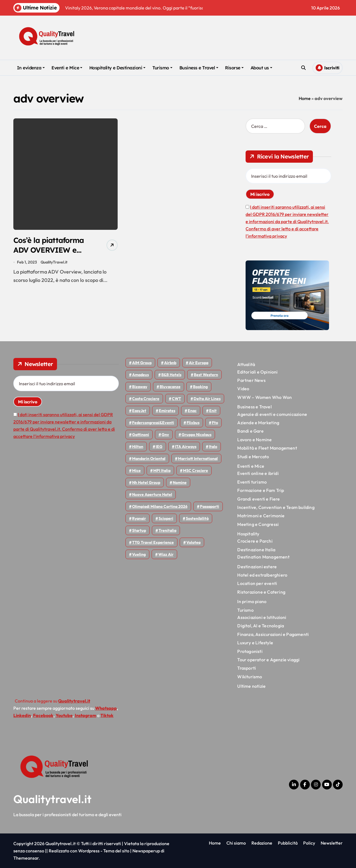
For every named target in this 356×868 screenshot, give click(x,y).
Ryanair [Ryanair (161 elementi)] (139, 518)
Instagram (86, 715)
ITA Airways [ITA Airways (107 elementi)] (186, 447)
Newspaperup (146, 851)
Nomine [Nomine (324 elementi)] (180, 482)
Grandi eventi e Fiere (259, 499)
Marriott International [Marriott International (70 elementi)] (198, 459)
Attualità (246, 364)
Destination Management (263, 557)
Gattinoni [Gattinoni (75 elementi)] (141, 435)
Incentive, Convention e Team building (276, 507)
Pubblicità (288, 843)
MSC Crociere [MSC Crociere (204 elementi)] (196, 470)
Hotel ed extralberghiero (262, 575)
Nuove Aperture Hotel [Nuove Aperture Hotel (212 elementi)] (152, 494)
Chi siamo (236, 843)
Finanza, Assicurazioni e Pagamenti (273, 634)
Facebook (43, 715)
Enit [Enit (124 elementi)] (213, 411)
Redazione (262, 843)
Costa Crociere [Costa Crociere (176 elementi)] (146, 399)
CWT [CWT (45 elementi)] (176, 399)
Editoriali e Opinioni (257, 372)
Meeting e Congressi (258, 524)
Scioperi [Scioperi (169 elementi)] (166, 518)
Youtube (64, 715)
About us (261, 68)
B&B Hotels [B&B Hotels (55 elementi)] (171, 375)
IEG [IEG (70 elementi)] (159, 447)
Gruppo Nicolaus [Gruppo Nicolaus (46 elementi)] (196, 435)
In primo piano (252, 601)
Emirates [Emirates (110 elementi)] (167, 411)
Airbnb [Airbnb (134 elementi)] (170, 363)
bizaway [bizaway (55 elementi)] (140, 387)
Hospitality (248, 534)
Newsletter (332, 843)
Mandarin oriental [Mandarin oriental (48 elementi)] (149, 459)
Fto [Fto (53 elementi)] (215, 423)
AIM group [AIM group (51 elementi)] (142, 363)
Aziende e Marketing (258, 423)
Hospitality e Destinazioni (118, 68)
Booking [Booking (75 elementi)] (200, 387)
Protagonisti (250, 651)
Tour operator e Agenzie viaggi (268, 660)
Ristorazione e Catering (261, 592)
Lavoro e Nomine (254, 440)
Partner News (251, 380)
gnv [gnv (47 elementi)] (165, 435)
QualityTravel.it (54, 262)
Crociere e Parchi (255, 541)
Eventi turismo (252, 482)
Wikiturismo (250, 677)
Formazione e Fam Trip (261, 490)
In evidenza (31, 68)
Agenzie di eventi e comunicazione (272, 414)
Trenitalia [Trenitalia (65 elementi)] (167, 530)
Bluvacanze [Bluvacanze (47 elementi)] (170, 387)
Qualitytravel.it (52, 799)
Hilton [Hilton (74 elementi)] (138, 447)
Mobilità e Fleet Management (267, 448)
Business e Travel (199, 68)
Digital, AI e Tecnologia (261, 626)
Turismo (162, 68)
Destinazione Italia (256, 550)
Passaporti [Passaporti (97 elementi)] (210, 506)
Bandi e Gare (250, 431)
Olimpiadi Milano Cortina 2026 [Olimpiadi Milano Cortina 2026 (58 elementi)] (160, 506)
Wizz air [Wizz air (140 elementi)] (166, 554)
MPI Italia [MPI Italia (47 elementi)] (162, 470)
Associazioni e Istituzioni (262, 617)
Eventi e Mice (67, 68)
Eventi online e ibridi (258, 473)
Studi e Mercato (253, 457)
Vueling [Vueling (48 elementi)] (139, 554)
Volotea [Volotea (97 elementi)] (193, 542)
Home (305, 98)
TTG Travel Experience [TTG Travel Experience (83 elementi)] (153, 542)
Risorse (234, 68)
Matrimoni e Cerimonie (261, 516)
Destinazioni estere (257, 567)
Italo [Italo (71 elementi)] (213, 447)
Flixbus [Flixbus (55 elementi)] (193, 423)
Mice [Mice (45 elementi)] (136, 470)
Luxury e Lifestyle (255, 643)
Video (243, 389)
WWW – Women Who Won (264, 397)
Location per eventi (257, 583)
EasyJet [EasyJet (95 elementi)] (139, 411)
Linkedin (22, 715)
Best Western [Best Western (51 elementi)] (206, 375)
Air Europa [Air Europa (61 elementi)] (199, 363)
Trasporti (247, 668)
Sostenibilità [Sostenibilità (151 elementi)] (197, 518)
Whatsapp (106, 708)
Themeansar (26, 858)
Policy (309, 843)
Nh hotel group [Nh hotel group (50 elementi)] (146, 482)
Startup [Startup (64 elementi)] (139, 530)
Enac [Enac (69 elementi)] (192, 411)
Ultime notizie (251, 686)
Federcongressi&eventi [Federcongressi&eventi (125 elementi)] (153, 423)
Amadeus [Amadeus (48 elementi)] (140, 375)
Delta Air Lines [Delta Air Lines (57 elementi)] (207, 399)
